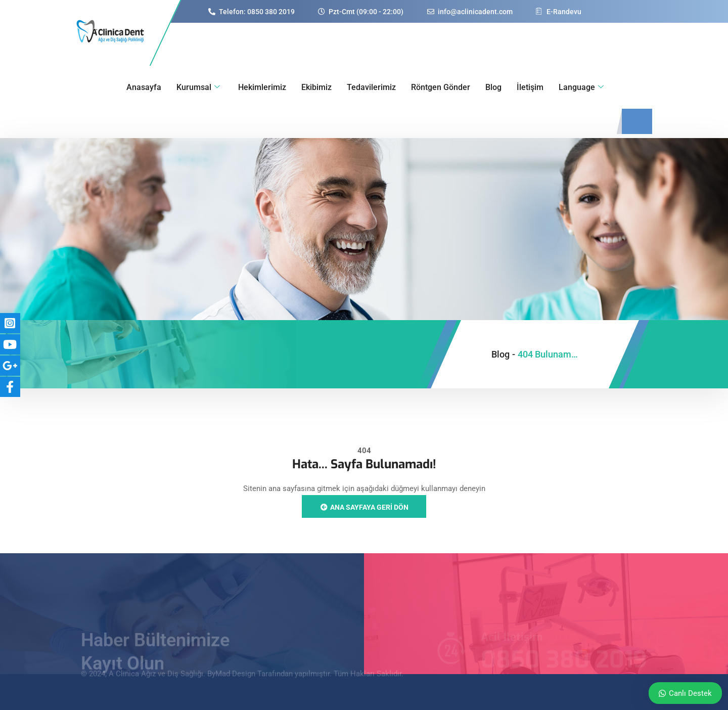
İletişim (530, 87)
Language (581, 87)
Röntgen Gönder (441, 87)
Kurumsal (198, 87)
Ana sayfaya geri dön (364, 507)
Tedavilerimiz (371, 87)
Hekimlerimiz (262, 87)
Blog (493, 87)
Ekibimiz (316, 87)
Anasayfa (144, 87)
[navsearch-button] (637, 121)
